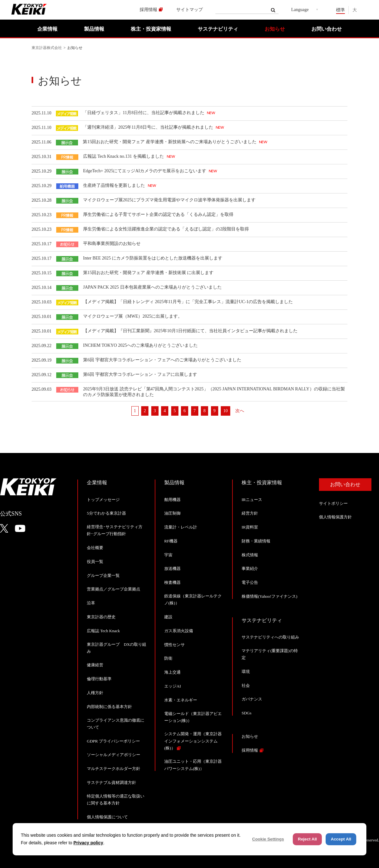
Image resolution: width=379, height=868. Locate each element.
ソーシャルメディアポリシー (114, 755)
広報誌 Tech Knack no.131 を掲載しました (124, 156)
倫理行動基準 (99, 679)
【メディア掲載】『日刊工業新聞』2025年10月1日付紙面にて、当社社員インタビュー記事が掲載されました (190, 331)
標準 (340, 10)
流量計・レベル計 (181, 527)
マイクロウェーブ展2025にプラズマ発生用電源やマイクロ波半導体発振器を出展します (169, 200)
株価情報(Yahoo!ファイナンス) (269, 596)
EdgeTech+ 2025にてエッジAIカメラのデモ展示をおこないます (145, 171)
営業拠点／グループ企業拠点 (114, 589)
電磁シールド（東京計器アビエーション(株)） (193, 717)
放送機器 (172, 568)
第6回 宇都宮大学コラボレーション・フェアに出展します (140, 374)
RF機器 (171, 541)
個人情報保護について (107, 817)
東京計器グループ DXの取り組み (117, 648)
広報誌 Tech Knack (103, 631)
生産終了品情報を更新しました (115, 185)
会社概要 (95, 548)
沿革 (91, 603)
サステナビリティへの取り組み (270, 637)
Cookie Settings (268, 839)
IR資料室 (250, 527)
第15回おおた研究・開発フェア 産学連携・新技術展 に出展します (148, 273)
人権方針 (95, 693)
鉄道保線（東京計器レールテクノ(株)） (193, 599)
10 (226, 411)
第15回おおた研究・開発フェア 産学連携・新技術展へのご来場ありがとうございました (170, 142)
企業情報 (47, 29)
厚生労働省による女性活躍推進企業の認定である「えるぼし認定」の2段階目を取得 (166, 229)
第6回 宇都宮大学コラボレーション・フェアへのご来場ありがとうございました (162, 360)
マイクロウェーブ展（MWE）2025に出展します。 (133, 316)
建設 (168, 617)
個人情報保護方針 (335, 517)
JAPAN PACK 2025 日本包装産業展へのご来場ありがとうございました (152, 287)
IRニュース (252, 500)
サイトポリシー (333, 503)
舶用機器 (172, 500)
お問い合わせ (327, 29)
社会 (246, 685)
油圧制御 (172, 513)
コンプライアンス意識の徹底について (116, 724)
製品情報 (94, 29)
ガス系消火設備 (179, 631)
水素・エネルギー (181, 700)
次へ (240, 411)
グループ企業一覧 (103, 575)
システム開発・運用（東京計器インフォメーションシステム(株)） (193, 741)
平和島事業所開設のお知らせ (112, 244)
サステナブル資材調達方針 (111, 782)
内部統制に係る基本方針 (109, 707)
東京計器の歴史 (101, 617)
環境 (246, 672)
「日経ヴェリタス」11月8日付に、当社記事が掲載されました (144, 113)
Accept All (341, 839)
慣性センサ (174, 645)
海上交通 (172, 672)
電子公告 (250, 582)
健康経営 (95, 665)
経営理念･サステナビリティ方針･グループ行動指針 (115, 530)
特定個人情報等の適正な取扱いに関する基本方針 (116, 800)
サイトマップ (189, 10)
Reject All (307, 839)
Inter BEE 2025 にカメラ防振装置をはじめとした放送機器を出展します (153, 258)
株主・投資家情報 (151, 29)
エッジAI (173, 686)
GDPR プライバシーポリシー (113, 741)
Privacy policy (88, 843)
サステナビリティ (218, 29)
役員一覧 (95, 562)
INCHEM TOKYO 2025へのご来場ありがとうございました (140, 345)
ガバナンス (252, 699)
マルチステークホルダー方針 (114, 769)
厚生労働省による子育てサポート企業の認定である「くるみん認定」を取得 (158, 214)
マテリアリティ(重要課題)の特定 (270, 654)
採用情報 (148, 10)
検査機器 (172, 582)
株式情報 (250, 555)
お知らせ (275, 29)
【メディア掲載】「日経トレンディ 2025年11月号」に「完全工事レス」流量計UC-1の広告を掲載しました (188, 302)
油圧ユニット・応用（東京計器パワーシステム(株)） (193, 765)
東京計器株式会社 (47, 48)
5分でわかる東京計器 (106, 513)
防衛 (168, 658)
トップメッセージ (103, 500)
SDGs (247, 713)
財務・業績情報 (256, 541)
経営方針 (250, 513)
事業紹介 (250, 568)
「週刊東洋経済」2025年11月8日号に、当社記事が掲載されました (148, 127)
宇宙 (168, 555)
